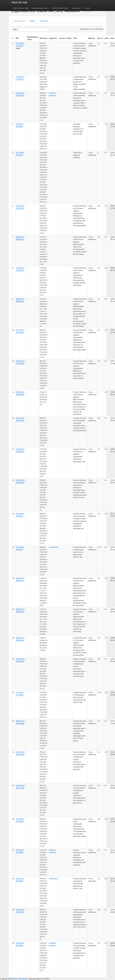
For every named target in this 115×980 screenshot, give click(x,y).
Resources (76, 8)
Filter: (22, 30)
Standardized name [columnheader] (33, 38)
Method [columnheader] (91, 38)
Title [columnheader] (75, 38)
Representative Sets (40, 8)
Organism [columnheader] (53, 38)
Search (87, 8)
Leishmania (53, 547)
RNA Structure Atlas (21, 8)
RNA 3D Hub (19, 2)
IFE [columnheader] (17, 38)
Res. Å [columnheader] (100, 38)
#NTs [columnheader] (107, 38)
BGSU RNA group (20, 979)
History (32, 21)
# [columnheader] (13, 38)
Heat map (44, 21)
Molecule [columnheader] (44, 38)
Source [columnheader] (63, 38)
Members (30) (19, 21)
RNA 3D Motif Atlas (60, 8)
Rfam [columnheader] (69, 38)
